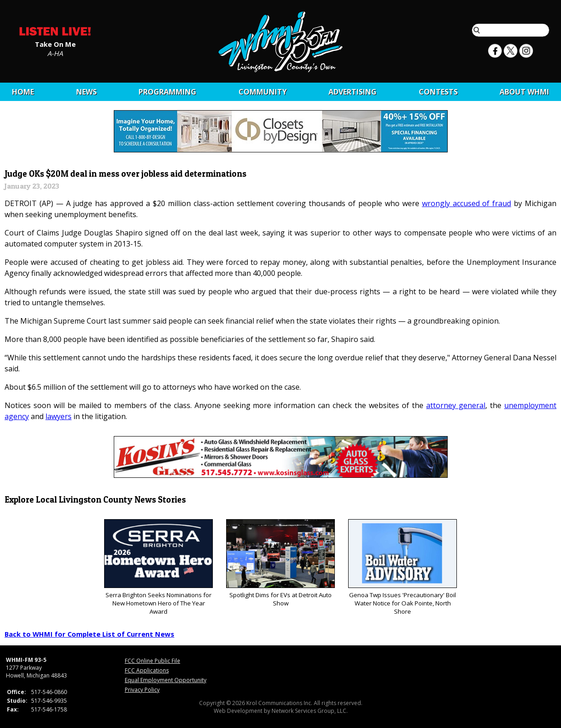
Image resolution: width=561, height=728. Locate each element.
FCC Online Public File (153, 661)
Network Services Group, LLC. (310, 711)
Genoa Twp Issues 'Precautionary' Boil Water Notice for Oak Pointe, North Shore (403, 568)
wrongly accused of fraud (467, 203)
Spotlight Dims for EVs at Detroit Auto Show (280, 563)
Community (263, 92)
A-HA (55, 53)
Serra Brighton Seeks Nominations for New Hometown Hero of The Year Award (158, 568)
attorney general (456, 405)
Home (23, 92)
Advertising (353, 92)
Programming (167, 92)
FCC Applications (147, 670)
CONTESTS (438, 92)
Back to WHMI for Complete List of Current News (89, 634)
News (86, 92)
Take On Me (55, 44)
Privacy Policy (142, 690)
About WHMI (524, 92)
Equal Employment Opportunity (166, 680)
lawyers (58, 416)
